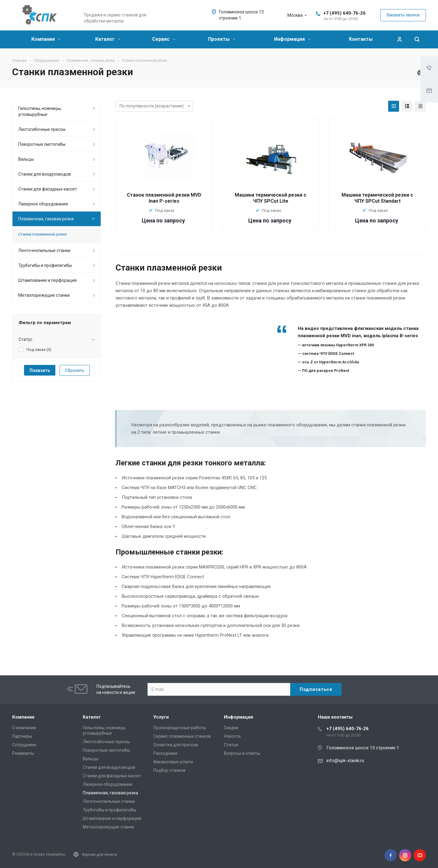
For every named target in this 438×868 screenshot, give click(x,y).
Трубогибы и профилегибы (45, 265)
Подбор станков (169, 770)
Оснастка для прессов (176, 745)
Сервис (164, 39)
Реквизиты (23, 753)
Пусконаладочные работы (180, 728)
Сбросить (75, 370)
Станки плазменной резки (42, 234)
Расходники (165, 753)
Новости (232, 736)
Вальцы (26, 159)
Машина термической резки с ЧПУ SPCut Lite (271, 198)
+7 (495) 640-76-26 (344, 13)
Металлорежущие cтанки (44, 295)
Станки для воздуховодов (45, 174)
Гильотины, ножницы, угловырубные (40, 111)
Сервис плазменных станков (182, 736)
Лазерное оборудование (43, 204)
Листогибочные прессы (42, 129)
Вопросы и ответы (242, 753)
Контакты (361, 39)
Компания (46, 39)
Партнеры (22, 736)
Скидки (231, 728)
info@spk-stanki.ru (345, 761)
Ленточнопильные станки (44, 250)
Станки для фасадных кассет (48, 189)
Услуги (161, 717)
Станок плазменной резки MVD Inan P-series (164, 198)
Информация (292, 39)
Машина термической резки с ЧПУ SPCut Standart (377, 198)
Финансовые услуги (173, 762)
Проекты (222, 39)
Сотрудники (24, 745)
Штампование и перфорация (47, 280)
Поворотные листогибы (42, 144)
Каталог (108, 39)
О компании (24, 728)
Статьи (231, 745)
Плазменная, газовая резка (46, 219)
